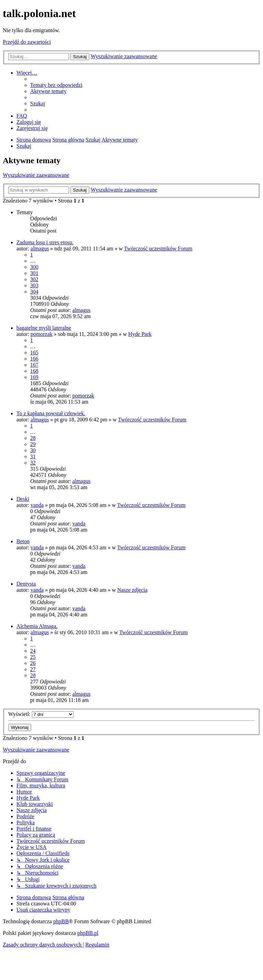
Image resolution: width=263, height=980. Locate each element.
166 (34, 359)
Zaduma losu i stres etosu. (45, 242)
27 (33, 669)
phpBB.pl (88, 933)
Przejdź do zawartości (27, 42)
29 (33, 444)
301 (34, 273)
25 (33, 657)
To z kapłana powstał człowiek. (51, 413)
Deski (23, 499)
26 (33, 663)
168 (34, 371)
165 (34, 352)
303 (34, 285)
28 (33, 438)
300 (34, 267)
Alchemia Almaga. (37, 626)
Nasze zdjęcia (132, 590)
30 (33, 450)
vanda (37, 505)
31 (33, 456)
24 (33, 651)
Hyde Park (140, 334)
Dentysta (26, 584)
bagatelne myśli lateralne (44, 328)
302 (34, 279)
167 (34, 365)
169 (34, 377)
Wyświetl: (41, 714)
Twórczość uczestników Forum (158, 249)
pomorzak (41, 334)
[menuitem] (56, 85)
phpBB (61, 921)
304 (34, 292)
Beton (23, 541)
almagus (40, 249)
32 (33, 463)
